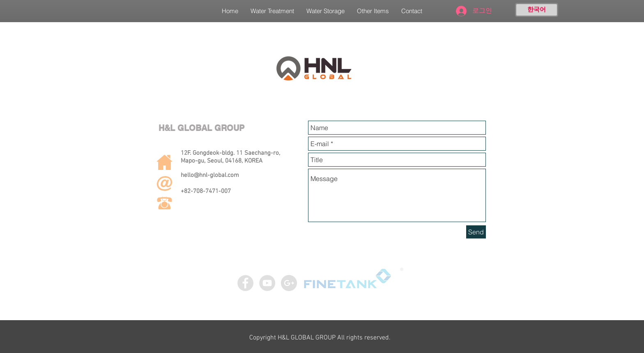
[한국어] (537, 10)
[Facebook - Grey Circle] (245, 283)
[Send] (476, 232)
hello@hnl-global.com (210, 175)
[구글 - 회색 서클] (289, 283)
